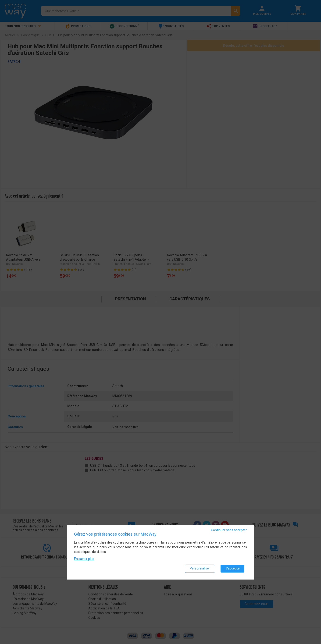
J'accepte (232, 568)
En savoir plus (84, 559)
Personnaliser (200, 568)
